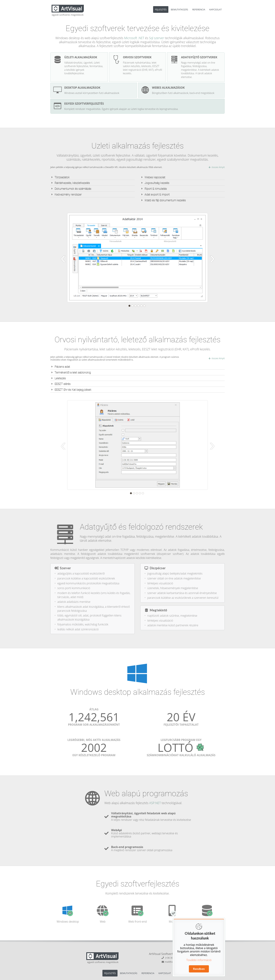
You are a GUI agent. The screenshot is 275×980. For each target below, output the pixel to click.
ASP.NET (155, 803)
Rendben (199, 969)
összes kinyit (216, 167)
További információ (199, 960)
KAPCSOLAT (216, 9)
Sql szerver (156, 38)
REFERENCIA (199, 9)
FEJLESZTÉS (161, 9)
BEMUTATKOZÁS (180, 9)
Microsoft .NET (134, 38)
